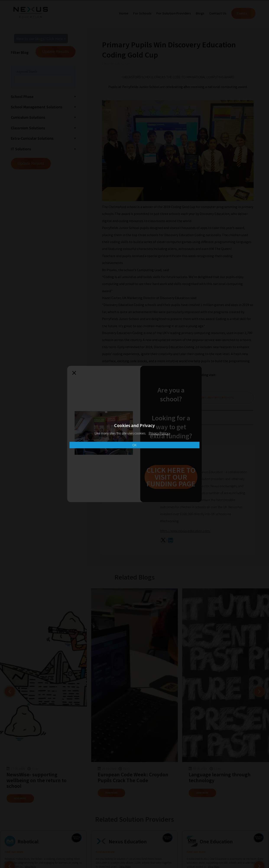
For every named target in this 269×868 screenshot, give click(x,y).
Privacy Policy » (160, 433)
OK (134, 445)
